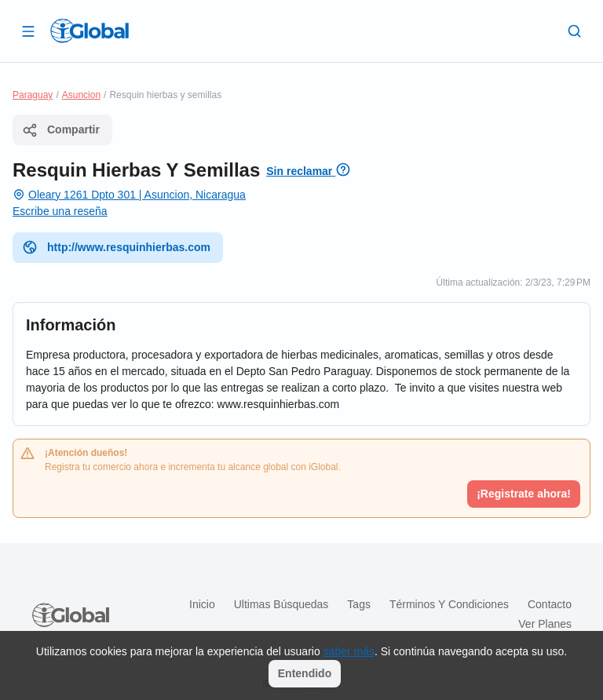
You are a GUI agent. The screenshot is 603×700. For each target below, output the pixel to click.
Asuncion (81, 95)
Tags (359, 604)
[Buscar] (575, 31)
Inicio (202, 604)
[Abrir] (28, 31)
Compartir (61, 130)
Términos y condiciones (449, 604)
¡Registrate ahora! (524, 494)
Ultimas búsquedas (281, 604)
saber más (349, 651)
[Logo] (90, 31)
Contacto (550, 604)
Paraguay (33, 95)
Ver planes (545, 624)
